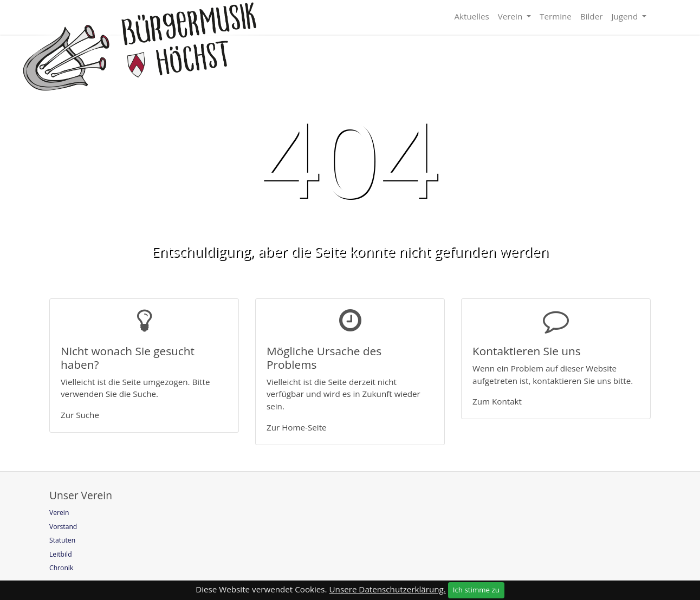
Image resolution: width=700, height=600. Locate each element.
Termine (556, 16)
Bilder (592, 16)
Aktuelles (471, 16)
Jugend (626, 16)
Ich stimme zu (476, 590)
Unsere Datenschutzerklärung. (388, 589)
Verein (511, 16)
